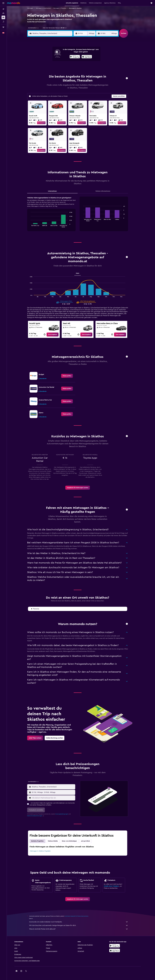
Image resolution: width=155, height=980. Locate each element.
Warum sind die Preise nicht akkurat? (82, 929)
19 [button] (55, 66)
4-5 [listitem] (43, 120)
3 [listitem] (78, 120)
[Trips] (3, 27)
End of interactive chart (33, 226)
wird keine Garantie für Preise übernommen (80, 916)
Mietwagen (34, 8)
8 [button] (70, 57)
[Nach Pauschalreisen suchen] (3, 22)
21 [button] (65, 66)
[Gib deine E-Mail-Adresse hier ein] (56, 798)
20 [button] (60, 66)
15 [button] (70, 61)
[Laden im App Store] (121, 950)
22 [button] (69, 66)
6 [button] (60, 57)
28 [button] (65, 71)
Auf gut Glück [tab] (89, 841)
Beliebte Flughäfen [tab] (41, 841)
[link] (56, 335)
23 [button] (74, 66)
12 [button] (55, 61)
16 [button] (74, 61)
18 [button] (51, 66)
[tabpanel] (81, 216)
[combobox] (36, 28)
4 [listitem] (54, 120)
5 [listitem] (74, 120)
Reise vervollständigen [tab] (73, 841)
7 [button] (65, 57)
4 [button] (51, 57)
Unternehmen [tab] (56, 191)
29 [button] (69, 71)
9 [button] (74, 57)
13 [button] (60, 61)
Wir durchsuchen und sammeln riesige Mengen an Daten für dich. (82, 925)
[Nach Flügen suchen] (3, 9)
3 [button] (46, 57)
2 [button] (74, 52)
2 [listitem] (34, 120)
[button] (3, 3)
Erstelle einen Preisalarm (115, 886)
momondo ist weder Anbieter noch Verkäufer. (82, 922)
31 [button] (46, 76)
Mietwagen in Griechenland (47, 8)
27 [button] (60, 71)
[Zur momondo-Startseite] (14, 3)
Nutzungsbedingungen (65, 814)
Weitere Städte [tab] (56, 841)
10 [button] (46, 61)
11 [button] (51, 61)
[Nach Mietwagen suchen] (3, 17)
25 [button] (51, 71)
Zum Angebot (45, 123)
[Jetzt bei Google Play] (121, 946)
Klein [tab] (81, 273)
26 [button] (55, 71)
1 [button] (69, 52)
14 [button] (65, 61)
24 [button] (46, 71)
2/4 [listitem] (124, 120)
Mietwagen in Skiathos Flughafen (44, 851)
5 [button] (55, 57)
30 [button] (74, 71)
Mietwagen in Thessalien (63, 8)
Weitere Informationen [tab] (106, 191)
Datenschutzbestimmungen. (38, 816)
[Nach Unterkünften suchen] (3, 13)
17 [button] (46, 66)
